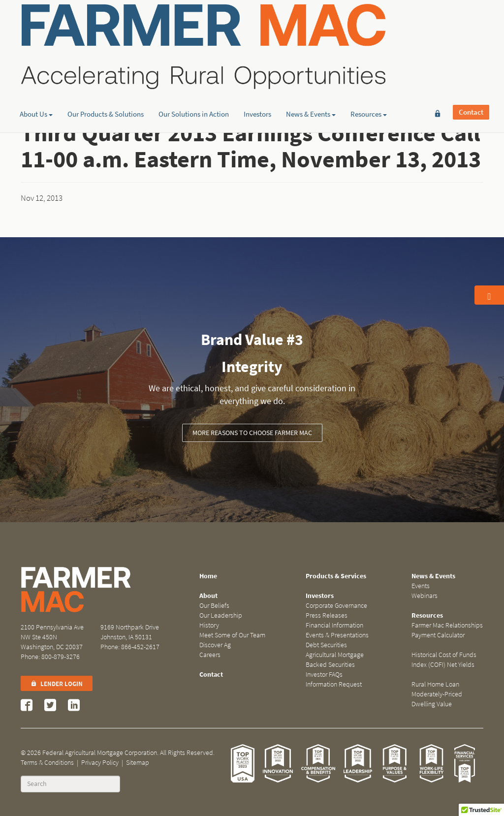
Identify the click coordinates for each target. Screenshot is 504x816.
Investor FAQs (324, 675)
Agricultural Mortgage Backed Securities (335, 660)
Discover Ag (215, 645)
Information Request (334, 684)
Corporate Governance (336, 606)
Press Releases (327, 615)
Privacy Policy (100, 763)
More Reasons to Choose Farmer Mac (252, 433)
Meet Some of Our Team (232, 635)
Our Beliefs (214, 606)
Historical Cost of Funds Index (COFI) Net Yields (444, 660)
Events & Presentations (337, 635)
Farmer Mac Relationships (447, 625)
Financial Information (334, 625)
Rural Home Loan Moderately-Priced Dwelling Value (437, 694)
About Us (36, 76)
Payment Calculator (438, 635)
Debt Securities (326, 645)
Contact (471, 23)
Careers (210, 655)
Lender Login (57, 684)
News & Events (311, 76)
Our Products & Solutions (106, 76)
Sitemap (138, 763)
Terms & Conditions (47, 763)
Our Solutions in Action (194, 76)
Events (421, 586)
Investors (257, 76)
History (209, 625)
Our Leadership (221, 615)
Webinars (425, 596)
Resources (369, 76)
